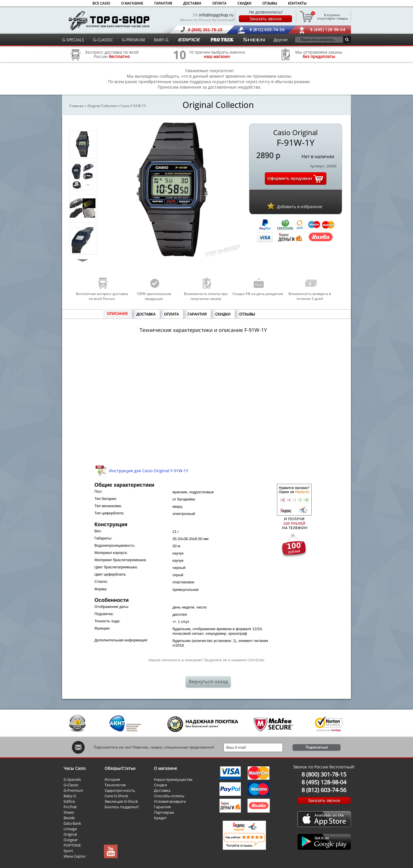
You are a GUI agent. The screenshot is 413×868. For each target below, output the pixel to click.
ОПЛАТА (219, 3)
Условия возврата (170, 801)
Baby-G (70, 796)
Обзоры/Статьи (120, 768)
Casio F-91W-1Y (133, 106)
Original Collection (102, 106)
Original (70, 834)
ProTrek (70, 807)
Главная (76, 106)
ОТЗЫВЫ (270, 3)
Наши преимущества (173, 779)
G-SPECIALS (73, 40)
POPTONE (72, 845)
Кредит (160, 818)
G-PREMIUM (133, 40)
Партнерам (164, 812)
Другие (281, 40)
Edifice (69, 801)
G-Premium (73, 790)
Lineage (70, 829)
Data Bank (72, 823)
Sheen (69, 812)
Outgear (71, 840)
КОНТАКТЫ (297, 3)
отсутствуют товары (332, 16)
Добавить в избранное (300, 207)
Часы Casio (75, 768)
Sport (68, 851)
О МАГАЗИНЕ (132, 3)
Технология (115, 785)
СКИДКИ (244, 3)
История (112, 779)
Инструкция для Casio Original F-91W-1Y (149, 471)
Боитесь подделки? (122, 807)
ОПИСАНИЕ (117, 313)
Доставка (162, 790)
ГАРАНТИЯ (163, 3)
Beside (69, 818)
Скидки (160, 785)
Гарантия (162, 807)
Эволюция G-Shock (121, 801)
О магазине (165, 768)
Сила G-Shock (116, 796)
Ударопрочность (120, 790)
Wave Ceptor (75, 856)
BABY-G (161, 40)
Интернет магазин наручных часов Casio (109, 21)
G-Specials (72, 779)
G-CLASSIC (103, 40)
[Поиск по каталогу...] (320, 40)
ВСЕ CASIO (101, 3)
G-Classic (71, 785)
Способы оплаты (169, 796)
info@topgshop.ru (216, 15)
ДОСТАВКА (192, 3)
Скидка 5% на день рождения (258, 294)
